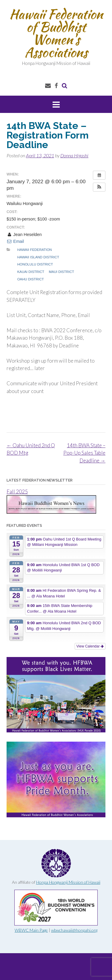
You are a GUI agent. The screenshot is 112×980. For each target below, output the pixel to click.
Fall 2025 (17, 491)
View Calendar (90, 646)
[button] (99, 187)
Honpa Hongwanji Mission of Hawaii (68, 882)
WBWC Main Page (31, 930)
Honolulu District (35, 264)
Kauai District (31, 272)
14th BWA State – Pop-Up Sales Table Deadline (84, 453)
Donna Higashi (74, 155)
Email (15, 241)
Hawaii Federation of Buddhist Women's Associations (56, 33)
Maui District (61, 272)
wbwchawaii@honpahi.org (74, 930)
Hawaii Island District (38, 257)
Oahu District (31, 279)
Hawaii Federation (35, 250)
